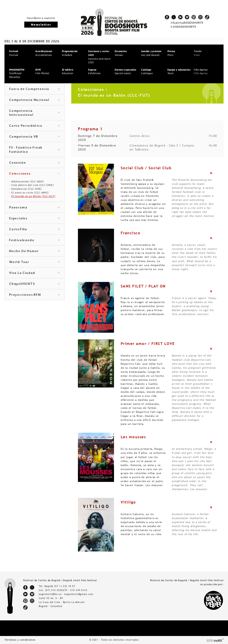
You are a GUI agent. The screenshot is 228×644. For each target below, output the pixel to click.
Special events (125, 72)
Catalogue (147, 72)
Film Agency (201, 72)
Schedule (70, 53)
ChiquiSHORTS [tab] (35, 284)
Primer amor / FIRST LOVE (148, 344)
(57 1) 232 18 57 (65, 586)
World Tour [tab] (35, 262)
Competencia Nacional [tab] (35, 100)
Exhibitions (94, 72)
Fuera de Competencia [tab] (35, 89)
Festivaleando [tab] (35, 240)
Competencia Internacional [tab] (35, 113)
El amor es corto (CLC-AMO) (30, 193)
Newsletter (41, 25)
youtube (180, 17)
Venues (121, 53)
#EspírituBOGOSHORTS (187, 23)
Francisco (131, 233)
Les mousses (133, 437)
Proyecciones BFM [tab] (35, 295)
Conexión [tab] (35, 163)
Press (171, 53)
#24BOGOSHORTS (183, 27)
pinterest (194, 17)
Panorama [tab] (35, 208)
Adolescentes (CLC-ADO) (28, 181)
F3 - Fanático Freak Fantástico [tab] (35, 150)
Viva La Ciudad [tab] (35, 273)
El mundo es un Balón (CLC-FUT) (33, 196)
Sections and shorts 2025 (99, 57)
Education (68, 72)
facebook (167, 17)
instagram (200, 17)
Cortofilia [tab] (35, 230)
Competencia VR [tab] (35, 137)
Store (198, 53)
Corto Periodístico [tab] (35, 126)
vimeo (187, 17)
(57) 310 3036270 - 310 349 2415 (66, 590)
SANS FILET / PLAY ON (143, 286)
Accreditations (44, 53)
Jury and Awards (151, 53)
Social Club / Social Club (146, 168)
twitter (174, 17)
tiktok (207, 17)
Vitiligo (128, 502)
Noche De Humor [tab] (35, 251)
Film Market (42, 72)
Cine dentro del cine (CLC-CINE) (33, 185)
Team (179, 72)
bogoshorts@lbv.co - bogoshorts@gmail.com (66, 594)
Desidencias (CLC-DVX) (26, 189)
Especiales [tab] (35, 219)
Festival (14, 53)
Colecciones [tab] (35, 174)
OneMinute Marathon (17, 73)
